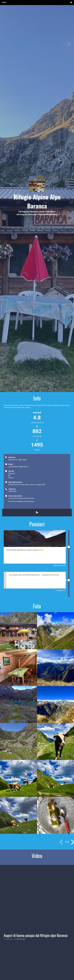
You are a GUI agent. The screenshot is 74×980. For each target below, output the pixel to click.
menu (4, 2)
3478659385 (12, 491)
